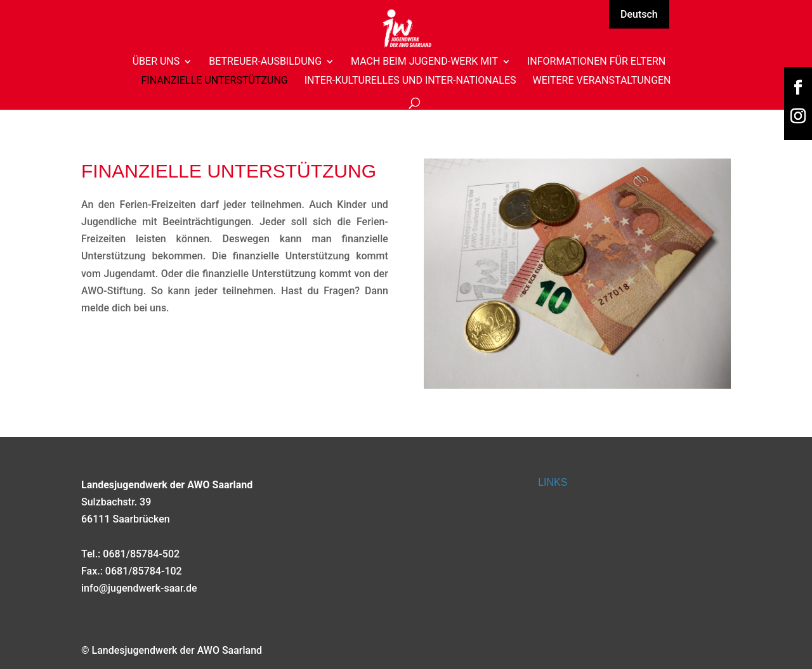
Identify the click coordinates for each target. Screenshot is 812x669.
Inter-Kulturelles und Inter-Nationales (410, 81)
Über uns (156, 62)
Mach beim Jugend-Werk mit (424, 62)
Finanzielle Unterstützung (214, 81)
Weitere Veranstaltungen (601, 81)
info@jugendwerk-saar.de (139, 588)
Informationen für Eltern (596, 62)
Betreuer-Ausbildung (265, 62)
